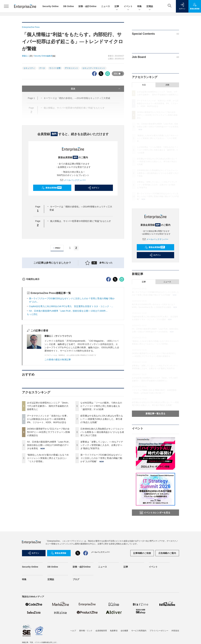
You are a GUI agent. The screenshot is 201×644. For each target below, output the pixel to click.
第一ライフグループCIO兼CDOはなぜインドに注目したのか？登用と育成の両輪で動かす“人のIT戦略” (101, 515)
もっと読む (32, 371)
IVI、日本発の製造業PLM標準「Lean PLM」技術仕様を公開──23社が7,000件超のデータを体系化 (49, 502)
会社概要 (124, 635)
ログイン (93, 188)
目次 (96, 89)
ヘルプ (73, 635)
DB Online (69, 6)
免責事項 (114, 635)
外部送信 (175, 635)
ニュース (106, 6)
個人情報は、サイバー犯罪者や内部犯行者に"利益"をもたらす (81, 221)
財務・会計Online (87, 6)
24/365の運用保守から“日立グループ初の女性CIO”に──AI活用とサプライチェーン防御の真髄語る (48, 489)
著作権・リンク (86, 635)
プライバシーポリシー (159, 635)
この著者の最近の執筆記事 (58, 416)
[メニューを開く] (6, 6)
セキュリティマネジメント (94, 68)
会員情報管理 (101, 635)
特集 (139, 7)
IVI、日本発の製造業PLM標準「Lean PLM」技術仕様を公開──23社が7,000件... (68, 367)
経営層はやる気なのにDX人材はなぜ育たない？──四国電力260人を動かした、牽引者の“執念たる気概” (102, 476)
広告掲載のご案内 (167, 557)
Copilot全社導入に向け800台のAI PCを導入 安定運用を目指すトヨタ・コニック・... (71, 363)
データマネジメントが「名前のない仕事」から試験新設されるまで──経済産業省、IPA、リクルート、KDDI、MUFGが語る (48, 476)
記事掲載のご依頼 (142, 557)
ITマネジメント (72, 68)
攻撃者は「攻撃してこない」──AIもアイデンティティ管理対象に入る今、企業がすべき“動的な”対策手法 (102, 502)
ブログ (76, 583)
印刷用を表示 (31, 336)
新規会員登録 (52, 188)
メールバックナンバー (73, 180)
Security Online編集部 (43, 56)
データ (42, 68)
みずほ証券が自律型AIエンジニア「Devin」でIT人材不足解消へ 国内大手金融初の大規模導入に (48, 463)
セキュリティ (29, 68)
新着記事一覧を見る (155, 414)
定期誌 (150, 7)
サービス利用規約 (139, 635)
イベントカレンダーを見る (155, 513)
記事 (117, 7)
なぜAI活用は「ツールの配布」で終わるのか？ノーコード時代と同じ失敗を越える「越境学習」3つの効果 (101, 463)
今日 (144, 85)
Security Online (50, 6)
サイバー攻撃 (55, 68)
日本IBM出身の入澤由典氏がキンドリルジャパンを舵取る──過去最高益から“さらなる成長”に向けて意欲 (102, 489)
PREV (56, 248)
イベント (128, 7)
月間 (167, 85)
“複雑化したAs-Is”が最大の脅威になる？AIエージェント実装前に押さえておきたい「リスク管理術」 (48, 515)
